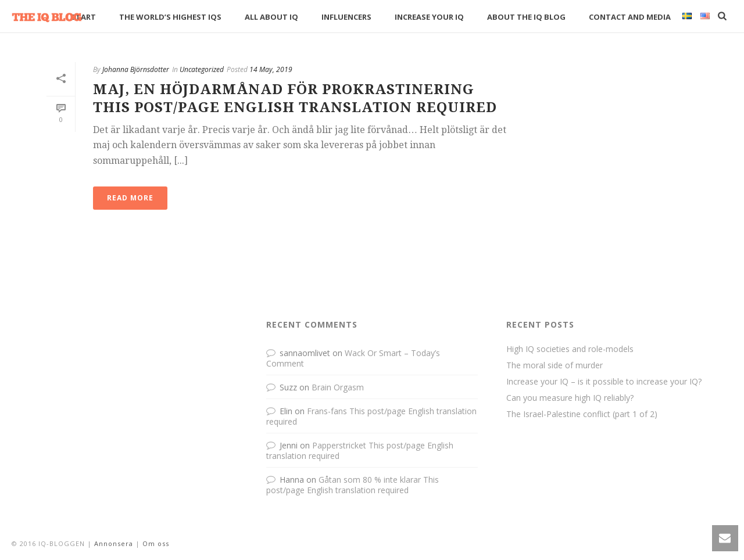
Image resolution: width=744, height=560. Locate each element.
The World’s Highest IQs (170, 17)
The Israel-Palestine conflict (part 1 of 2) (582, 414)
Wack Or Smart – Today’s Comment (353, 358)
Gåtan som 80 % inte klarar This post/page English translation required (353, 485)
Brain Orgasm (338, 387)
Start (83, 17)
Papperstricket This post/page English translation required (360, 450)
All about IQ (271, 17)
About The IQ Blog (526, 17)
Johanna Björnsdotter (136, 69)
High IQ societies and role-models (570, 349)
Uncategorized (202, 69)
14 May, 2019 (271, 69)
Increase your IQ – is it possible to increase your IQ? (604, 382)
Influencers (346, 17)
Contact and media (630, 17)
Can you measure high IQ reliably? (570, 398)
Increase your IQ (429, 17)
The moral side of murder (555, 365)
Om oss (156, 543)
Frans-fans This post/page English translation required (371, 416)
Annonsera (114, 543)
